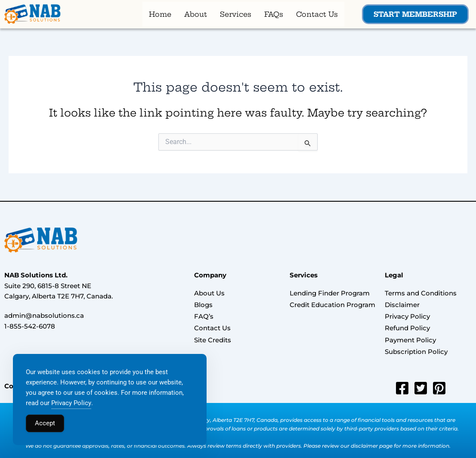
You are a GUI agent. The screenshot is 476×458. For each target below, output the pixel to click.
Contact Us (317, 15)
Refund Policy (407, 326)
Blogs (203, 304)
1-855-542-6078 (30, 327)
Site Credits (213, 337)
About (196, 15)
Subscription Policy (416, 347)
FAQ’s (204, 315)
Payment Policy (410, 337)
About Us (209, 294)
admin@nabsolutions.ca (44, 316)
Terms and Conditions (421, 294)
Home (160, 15)
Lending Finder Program (330, 294)
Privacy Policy (407, 315)
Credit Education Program (332, 304)
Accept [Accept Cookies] (45, 423)
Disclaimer (402, 304)
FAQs (274, 15)
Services (236, 15)
